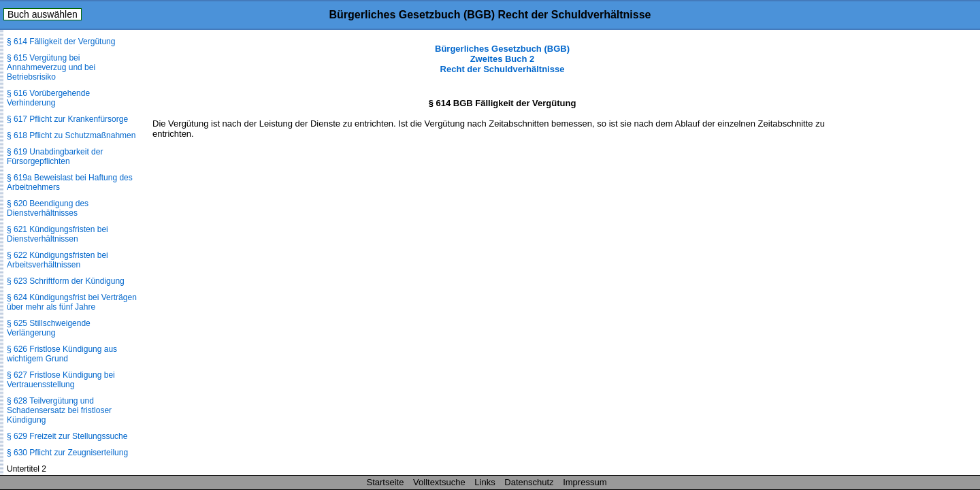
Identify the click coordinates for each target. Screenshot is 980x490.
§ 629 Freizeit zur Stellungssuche (67, 436)
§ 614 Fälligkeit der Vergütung (61, 42)
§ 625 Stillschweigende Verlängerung (49, 328)
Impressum (585, 482)
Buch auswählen (43, 14)
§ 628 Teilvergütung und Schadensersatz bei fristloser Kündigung (59, 410)
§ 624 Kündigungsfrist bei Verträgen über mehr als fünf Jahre (72, 302)
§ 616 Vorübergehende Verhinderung (48, 98)
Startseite (386, 482)
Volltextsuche (439, 482)
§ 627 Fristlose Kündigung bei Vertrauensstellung (61, 380)
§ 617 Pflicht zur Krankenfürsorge (67, 119)
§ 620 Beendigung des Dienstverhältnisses (48, 208)
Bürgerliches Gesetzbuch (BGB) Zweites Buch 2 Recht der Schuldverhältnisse (502, 59)
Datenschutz (529, 482)
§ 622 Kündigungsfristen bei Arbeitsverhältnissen (58, 260)
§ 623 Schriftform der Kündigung (66, 281)
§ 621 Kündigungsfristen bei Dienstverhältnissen (58, 234)
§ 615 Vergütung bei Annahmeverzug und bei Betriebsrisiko (51, 67)
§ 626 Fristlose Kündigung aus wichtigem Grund (62, 354)
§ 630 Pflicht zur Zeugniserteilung (67, 453)
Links (485, 482)
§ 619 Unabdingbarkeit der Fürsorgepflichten (55, 157)
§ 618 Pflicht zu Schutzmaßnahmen (71, 135)
